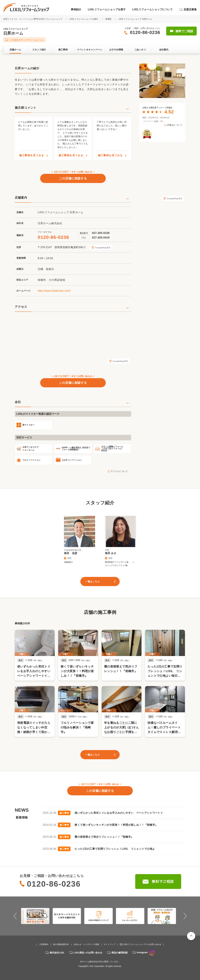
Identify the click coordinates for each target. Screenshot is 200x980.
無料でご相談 (184, 31)
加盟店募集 (190, 9)
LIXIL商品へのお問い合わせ (88, 953)
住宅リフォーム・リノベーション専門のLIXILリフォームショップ (33, 19)
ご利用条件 (44, 944)
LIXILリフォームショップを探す (107, 9)
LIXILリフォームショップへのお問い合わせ (142, 944)
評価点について (175, 125)
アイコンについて (119, 471)
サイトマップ (110, 944)
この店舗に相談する (73, 178)
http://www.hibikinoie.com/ (54, 291)
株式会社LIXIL (57, 953)
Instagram (146, 952)
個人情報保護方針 (61, 944)
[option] (162, 81)
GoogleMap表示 (103, 248)
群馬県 (108, 19)
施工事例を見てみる (32, 155)
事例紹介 (76, 9)
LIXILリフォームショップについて (153, 9)
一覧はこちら (92, 582)
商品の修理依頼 (120, 953)
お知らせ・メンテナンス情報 (86, 944)
